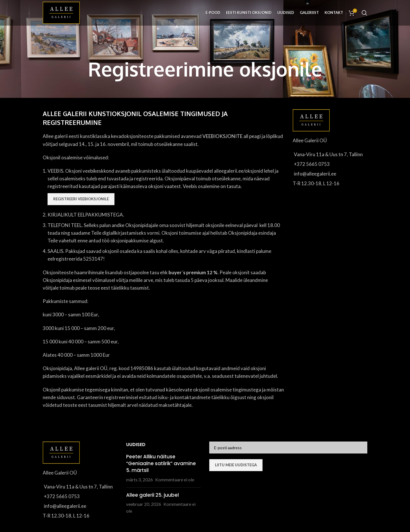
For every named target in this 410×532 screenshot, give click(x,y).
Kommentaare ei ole (175, 480)
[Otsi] (364, 13)
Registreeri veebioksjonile (81, 199)
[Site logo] (61, 12)
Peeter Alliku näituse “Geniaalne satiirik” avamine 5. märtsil (161, 463)
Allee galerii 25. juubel (152, 495)
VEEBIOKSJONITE (223, 136)
